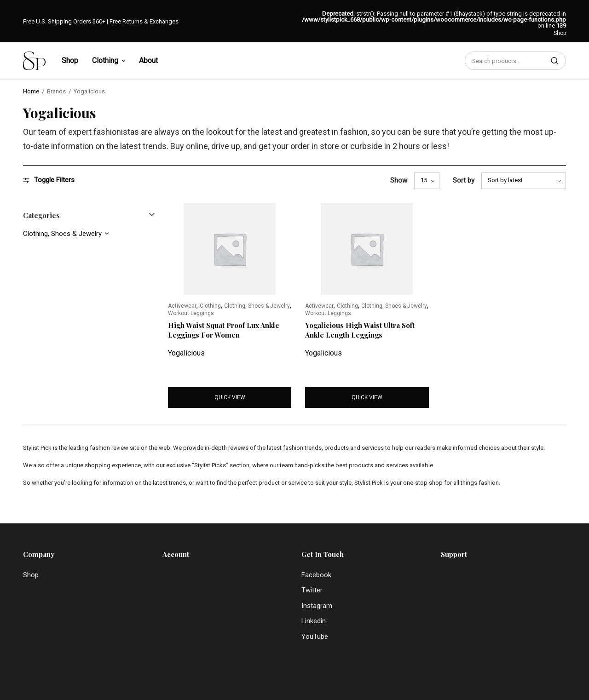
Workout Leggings (191, 313)
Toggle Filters (49, 180)
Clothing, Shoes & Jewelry (62, 234)
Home (31, 91)
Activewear (182, 306)
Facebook (316, 575)
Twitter (312, 590)
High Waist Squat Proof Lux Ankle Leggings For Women (224, 330)
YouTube (315, 637)
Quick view (230, 397)
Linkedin (314, 621)
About (148, 60)
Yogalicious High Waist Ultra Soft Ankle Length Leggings (360, 330)
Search (554, 61)
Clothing (105, 60)
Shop (560, 33)
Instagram (317, 606)
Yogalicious (186, 353)
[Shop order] (524, 181)
